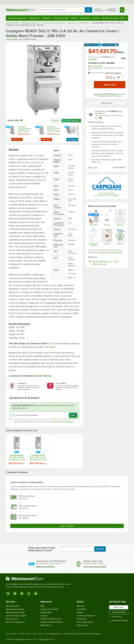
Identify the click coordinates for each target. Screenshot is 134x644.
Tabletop (74, 18)
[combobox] (62, 10)
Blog (42, 606)
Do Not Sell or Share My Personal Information (82, 634)
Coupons (44, 616)
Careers (80, 612)
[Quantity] (91, 85)
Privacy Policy (69, 422)
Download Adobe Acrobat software (110, 252)
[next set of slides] (80, 133)
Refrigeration (34, 18)
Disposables (85, 18)
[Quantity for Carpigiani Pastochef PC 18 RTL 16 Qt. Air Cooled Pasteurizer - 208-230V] (9, 140)
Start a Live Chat (95, 66)
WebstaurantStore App (15, 612)
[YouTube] (15, 594)
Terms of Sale (11, 634)
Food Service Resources (51, 619)
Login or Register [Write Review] (67, 526)
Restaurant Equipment (17, 18)
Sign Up (100, 549)
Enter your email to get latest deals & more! (42, 549)
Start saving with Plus (45, 567)
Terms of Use (56, 422)
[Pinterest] (36, 594)
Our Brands (82, 609)
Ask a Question (71, 121)
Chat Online (115, 617)
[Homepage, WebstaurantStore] (21, 10)
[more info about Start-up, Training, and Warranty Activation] (119, 77)
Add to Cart (17, 140)
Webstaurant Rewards (15, 609)
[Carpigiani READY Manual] (107, 218)
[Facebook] (22, 594)
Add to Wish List (107, 103)
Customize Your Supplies (16, 616)
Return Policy (82, 625)
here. (53, 347)
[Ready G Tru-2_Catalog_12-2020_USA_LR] (120, 237)
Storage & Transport (111, 18)
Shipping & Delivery (119, 620)
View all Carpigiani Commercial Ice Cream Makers (107, 194)
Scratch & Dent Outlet (50, 609)
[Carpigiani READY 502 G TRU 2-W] (93, 218)
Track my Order (119, 612)
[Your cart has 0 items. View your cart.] (124, 10)
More (124, 18)
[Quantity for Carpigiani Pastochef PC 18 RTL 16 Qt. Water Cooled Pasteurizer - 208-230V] (39, 140)
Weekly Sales (46, 612)
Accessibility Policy (54, 634)
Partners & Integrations (15, 622)
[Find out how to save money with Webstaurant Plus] (8, 127)
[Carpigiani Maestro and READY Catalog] (107, 237)
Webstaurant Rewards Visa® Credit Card (110, 96)
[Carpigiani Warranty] (120, 218)
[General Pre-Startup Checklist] (93, 237)
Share (55, 121)
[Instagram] (8, 594)
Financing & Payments (86, 616)
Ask (73, 415)
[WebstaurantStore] (39, 579)
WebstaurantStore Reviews (52, 622)
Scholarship (82, 619)
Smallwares (47, 18)
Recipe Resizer (12, 619)
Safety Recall (46, 625)
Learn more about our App (95, 567)
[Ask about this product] (44, 415)
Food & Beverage (61, 18)
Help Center (119, 607)
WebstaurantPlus (13, 606)
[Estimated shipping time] (100, 118)
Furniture (96, 18)
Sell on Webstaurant (85, 622)
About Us (81, 606)
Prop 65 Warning (43, 376)
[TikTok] (29, 594)
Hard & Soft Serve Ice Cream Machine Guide (107, 263)
